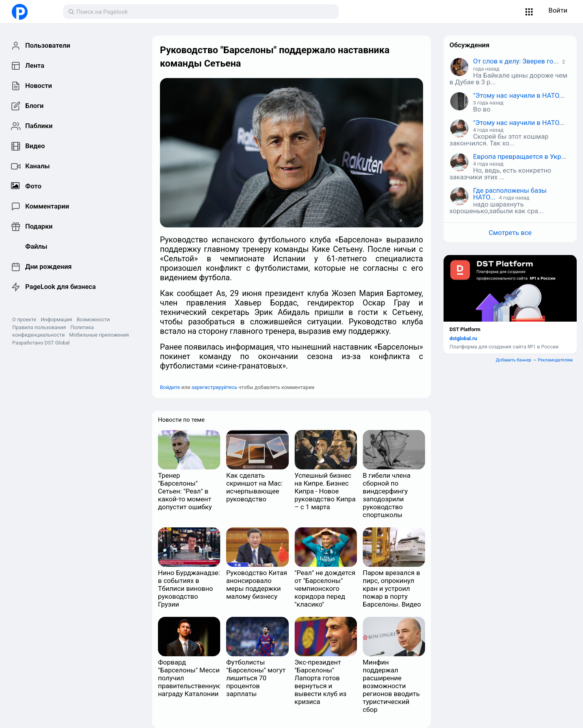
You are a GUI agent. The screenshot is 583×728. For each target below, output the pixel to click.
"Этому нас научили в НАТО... (519, 95)
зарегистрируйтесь (214, 387)
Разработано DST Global (41, 343)
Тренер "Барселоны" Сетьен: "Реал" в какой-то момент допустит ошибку (185, 491)
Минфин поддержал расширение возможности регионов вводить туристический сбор (391, 686)
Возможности (93, 319)
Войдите (170, 387)
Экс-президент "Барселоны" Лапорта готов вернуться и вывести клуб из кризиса (321, 682)
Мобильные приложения (99, 335)
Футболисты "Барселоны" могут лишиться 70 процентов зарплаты (256, 678)
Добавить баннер (514, 360)
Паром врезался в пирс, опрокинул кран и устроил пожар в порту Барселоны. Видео (392, 588)
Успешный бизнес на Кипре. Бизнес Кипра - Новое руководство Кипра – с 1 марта (325, 491)
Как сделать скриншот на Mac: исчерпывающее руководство (254, 487)
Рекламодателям (555, 360)
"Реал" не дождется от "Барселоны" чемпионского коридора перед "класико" (325, 588)
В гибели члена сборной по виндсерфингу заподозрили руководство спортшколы (387, 495)
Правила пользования (39, 327)
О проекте (24, 319)
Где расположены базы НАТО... (510, 194)
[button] (529, 12)
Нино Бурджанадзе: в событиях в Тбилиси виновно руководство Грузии (189, 588)
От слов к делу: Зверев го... (516, 61)
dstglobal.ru (463, 338)
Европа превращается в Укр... (520, 156)
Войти (558, 10)
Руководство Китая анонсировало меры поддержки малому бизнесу (257, 585)
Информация (56, 319)
